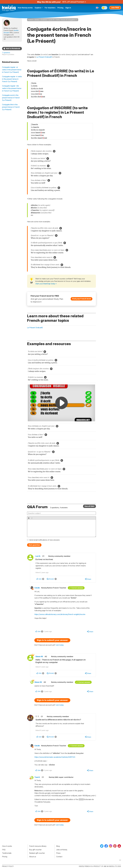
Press (58, 853)
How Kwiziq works (25, 8)
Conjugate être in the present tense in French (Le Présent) (11, 107)
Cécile (37, 588)
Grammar (44, 20)
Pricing (60, 8)
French (31, 20)
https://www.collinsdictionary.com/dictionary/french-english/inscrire (60, 614)
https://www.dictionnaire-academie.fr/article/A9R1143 (55, 757)
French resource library (38, 846)
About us (33, 857)
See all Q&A (89, 506)
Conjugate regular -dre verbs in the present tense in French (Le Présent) (12, 88)
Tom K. (37, 777)
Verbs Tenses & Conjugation (66, 20)
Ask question (34, 545)
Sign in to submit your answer (52, 640)
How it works (7, 846)
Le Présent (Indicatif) (35, 328)
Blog (58, 846)
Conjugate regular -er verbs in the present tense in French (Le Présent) (12, 70)
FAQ (4, 850)
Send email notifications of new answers (44, 540)
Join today (60, 645)
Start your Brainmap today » (46, 284)
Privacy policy (8, 866)
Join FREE (115, 8)
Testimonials (7, 853)
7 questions (6, 53)
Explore (39, 8)
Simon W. (39, 656)
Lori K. (38, 556)
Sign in (68, 8)
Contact (59, 857)
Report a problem (8, 54)
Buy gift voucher (35, 850)
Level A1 (51, 20)
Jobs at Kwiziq (62, 850)
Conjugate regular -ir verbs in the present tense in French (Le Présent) (12, 79)
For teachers (50, 8)
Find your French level (81, 299)
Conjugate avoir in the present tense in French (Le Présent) (11, 98)
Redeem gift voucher (37, 853)
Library (37, 20)
